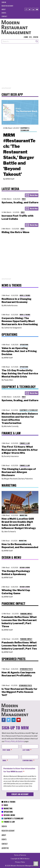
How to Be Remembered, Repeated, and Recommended (20, 546)
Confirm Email (28, 760)
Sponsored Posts (26, 669)
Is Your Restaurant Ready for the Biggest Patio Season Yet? (19, 692)
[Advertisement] (20, 67)
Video (24, 199)
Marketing (24, 515)
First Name (6, 750)
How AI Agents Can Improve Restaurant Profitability (18, 674)
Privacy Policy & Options (14, 741)
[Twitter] (30, 9)
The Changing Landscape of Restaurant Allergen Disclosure (19, 472)
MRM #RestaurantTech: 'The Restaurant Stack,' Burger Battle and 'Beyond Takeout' (19, 155)
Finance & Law (25, 443)
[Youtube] (37, 9)
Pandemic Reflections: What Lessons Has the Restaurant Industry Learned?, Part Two (19, 646)
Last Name (26, 750)
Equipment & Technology (25, 129)
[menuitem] (4, 2)
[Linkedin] (33, 9)
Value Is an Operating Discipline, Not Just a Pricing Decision (19, 351)
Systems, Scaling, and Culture (20, 202)
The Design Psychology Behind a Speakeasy (16, 573)
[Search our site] (18, 41)
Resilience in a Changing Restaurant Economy (16, 300)
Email (4, 760)
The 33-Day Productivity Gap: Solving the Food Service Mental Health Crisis (20, 373)
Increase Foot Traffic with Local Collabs (17, 217)
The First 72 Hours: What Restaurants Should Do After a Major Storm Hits (20, 450)
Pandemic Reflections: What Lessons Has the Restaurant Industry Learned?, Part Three (19, 622)
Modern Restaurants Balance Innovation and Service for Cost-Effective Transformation (20, 418)
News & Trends (25, 295)
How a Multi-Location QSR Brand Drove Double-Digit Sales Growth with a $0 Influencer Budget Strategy (19, 523)
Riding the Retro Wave (15, 232)
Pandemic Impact (26, 614)
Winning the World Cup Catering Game (16, 592)
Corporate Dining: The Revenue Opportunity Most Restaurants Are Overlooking (20, 321)
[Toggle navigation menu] (36, 864)
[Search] (37, 41)
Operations (24, 345)
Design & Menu (25, 567)
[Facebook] (26, 9)
